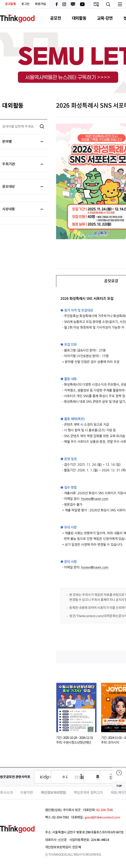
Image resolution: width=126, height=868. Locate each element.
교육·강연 (105, 18)
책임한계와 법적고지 (88, 793)
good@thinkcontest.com (102, 817)
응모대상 (23, 187)
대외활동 (79, 18)
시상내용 (23, 209)
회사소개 (6, 793)
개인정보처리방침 (53, 793)
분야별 (23, 142)
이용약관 (27, 793)
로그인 (25, 4)
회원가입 (40, 4)
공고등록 (10, 4)
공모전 (55, 18)
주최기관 (23, 164)
